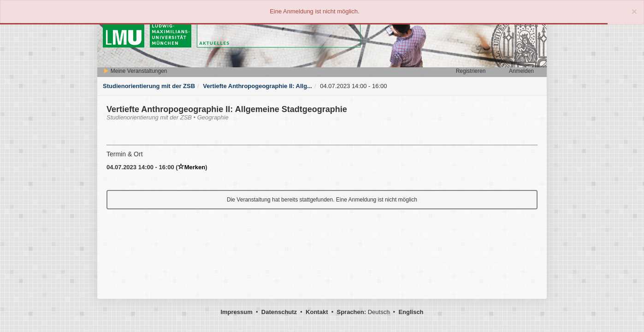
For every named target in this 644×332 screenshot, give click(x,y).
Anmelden (521, 71)
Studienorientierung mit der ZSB (149, 86)
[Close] (634, 11)
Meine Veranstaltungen (135, 71)
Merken (192, 167)
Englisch (411, 312)
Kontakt (317, 312)
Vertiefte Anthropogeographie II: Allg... (257, 86)
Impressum (236, 312)
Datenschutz (279, 312)
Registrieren (471, 71)
